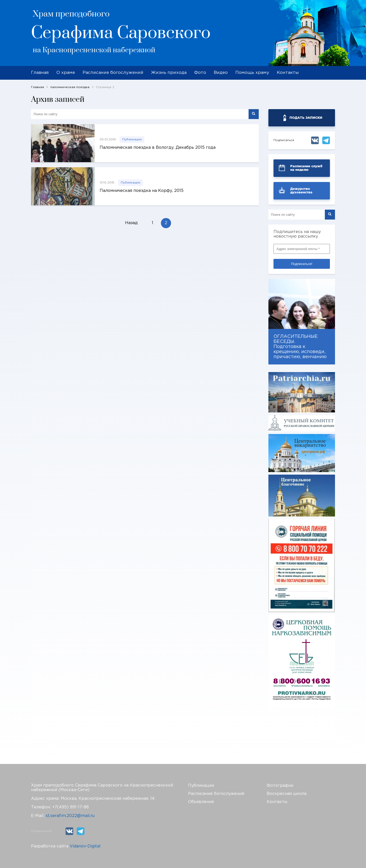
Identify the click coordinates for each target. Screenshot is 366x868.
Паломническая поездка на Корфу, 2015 (142, 191)
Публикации (132, 139)
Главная (40, 73)
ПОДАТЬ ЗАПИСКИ (306, 118)
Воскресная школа (287, 794)
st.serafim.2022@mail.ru (70, 816)
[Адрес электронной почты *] (302, 249)
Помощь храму (252, 73)
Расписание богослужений (113, 73)
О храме (66, 73)
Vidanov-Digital (85, 846)
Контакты (288, 73)
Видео (221, 73)
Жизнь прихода (169, 73)
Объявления (201, 802)
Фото (200, 73)
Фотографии (280, 786)
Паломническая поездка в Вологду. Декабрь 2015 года (158, 148)
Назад (131, 223)
